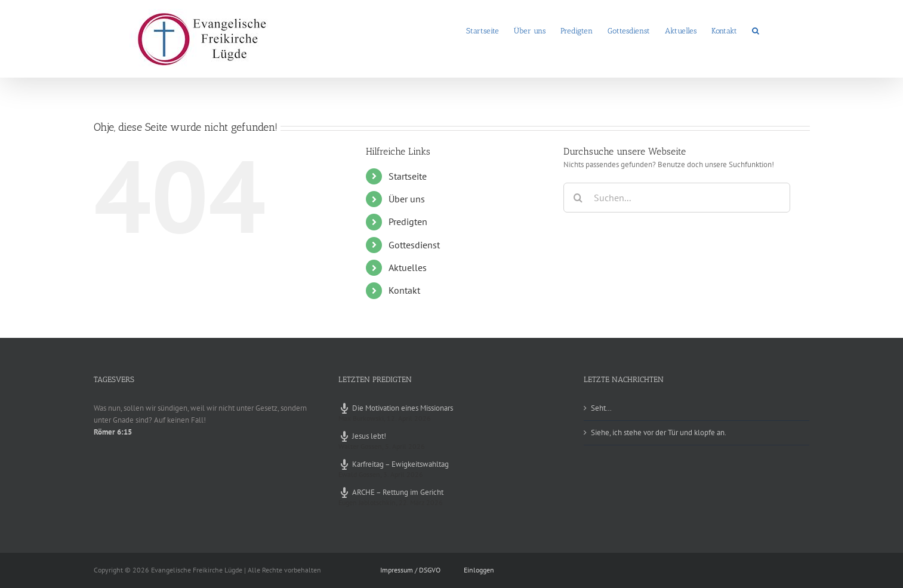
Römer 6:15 (113, 432)
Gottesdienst (414, 245)
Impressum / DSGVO (410, 570)
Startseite (408, 176)
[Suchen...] (677, 198)
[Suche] (578, 198)
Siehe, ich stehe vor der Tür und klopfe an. (659, 432)
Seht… (601, 408)
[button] (756, 30)
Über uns (407, 199)
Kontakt (404, 290)
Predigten (408, 221)
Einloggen (479, 570)
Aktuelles (408, 267)
